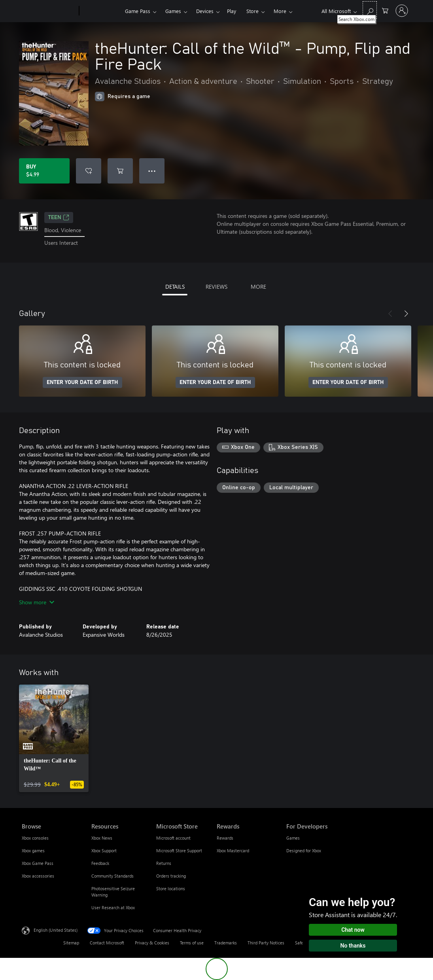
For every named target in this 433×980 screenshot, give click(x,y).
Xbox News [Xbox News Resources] (102, 838)
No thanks (353, 946)
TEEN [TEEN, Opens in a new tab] (59, 218)
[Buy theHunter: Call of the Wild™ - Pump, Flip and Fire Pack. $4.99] (44, 171)
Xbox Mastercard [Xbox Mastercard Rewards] (233, 850)
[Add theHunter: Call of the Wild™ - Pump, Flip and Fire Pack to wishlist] (89, 171)
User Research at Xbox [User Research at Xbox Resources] (113, 907)
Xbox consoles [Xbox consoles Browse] (35, 838)
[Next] (406, 314)
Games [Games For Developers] (293, 838)
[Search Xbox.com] (370, 10)
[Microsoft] (49, 11)
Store (252, 11)
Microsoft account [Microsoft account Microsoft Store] (173, 838)
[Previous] (390, 314)
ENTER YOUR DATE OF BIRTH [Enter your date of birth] (82, 382)
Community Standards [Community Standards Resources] (113, 876)
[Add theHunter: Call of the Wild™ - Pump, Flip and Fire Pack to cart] (120, 171)
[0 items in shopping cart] (385, 10)
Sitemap (71, 943)
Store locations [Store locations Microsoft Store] (171, 888)
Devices (205, 11)
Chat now (353, 930)
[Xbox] (101, 11)
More (280, 11)
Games (173, 11)
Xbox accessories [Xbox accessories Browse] (38, 876)
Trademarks (226, 943)
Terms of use (192, 943)
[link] (54, 738)
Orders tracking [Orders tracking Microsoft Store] (171, 876)
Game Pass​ (138, 11)
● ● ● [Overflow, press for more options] (152, 171)
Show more (37, 602)
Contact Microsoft (107, 943)
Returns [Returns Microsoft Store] (164, 863)
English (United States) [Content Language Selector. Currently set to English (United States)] (56, 930)
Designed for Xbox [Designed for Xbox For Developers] (304, 850)
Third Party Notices (266, 943)
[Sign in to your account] (402, 11)
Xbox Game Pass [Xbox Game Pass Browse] (38, 863)
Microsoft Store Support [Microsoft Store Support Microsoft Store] (179, 850)
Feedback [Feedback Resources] (100, 863)
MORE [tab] (258, 287)
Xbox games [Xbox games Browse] (33, 850)
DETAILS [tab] (175, 287)
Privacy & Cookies (152, 943)
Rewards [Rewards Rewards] (225, 838)
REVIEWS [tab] (216, 287)
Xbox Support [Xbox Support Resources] (104, 850)
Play (232, 11)
